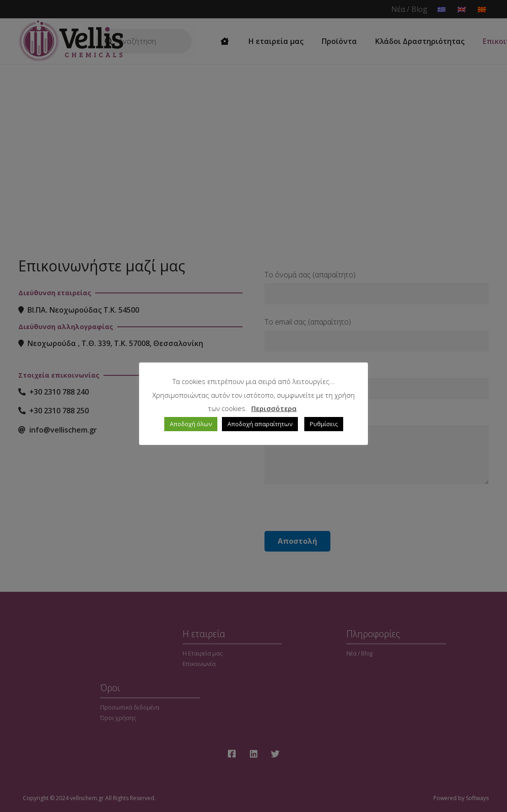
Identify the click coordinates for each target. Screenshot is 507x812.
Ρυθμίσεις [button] (324, 424)
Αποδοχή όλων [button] (191, 424)
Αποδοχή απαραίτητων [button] (260, 424)
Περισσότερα (274, 408)
